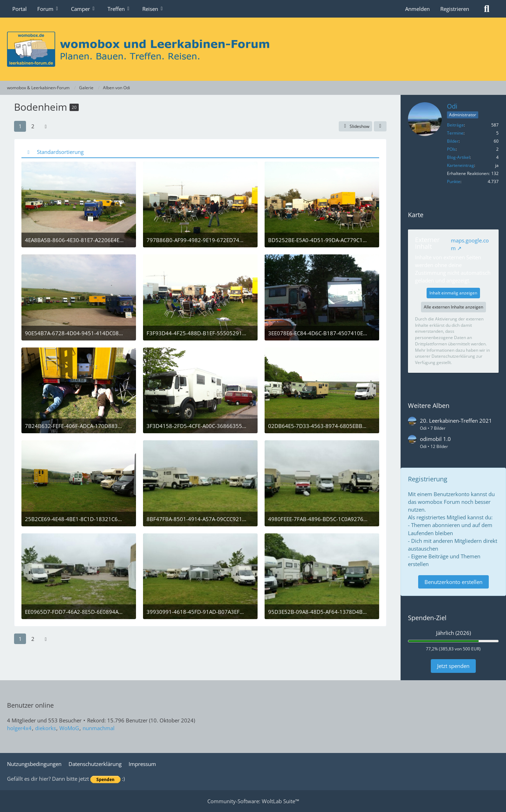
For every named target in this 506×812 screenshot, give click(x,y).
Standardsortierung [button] (60, 152)
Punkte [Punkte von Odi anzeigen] (454, 181)
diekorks (46, 728)
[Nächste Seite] (46, 126)
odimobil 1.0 (435, 439)
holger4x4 (19, 728)
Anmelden (417, 9)
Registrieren (455, 9)
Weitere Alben (429, 405)
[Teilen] (380, 126)
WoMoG (69, 728)
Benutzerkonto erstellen (453, 582)
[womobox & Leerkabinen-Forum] (253, 49)
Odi (452, 106)
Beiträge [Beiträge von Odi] (455, 125)
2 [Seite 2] (33, 126)
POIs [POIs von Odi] (451, 149)
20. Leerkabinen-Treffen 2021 (456, 421)
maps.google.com (470, 244)
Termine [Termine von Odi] (455, 133)
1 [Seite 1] (20, 126)
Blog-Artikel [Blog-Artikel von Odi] (458, 157)
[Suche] (487, 9)
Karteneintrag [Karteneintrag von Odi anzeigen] (460, 165)
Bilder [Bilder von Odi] (453, 141)
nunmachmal (99, 728)
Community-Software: (253, 801)
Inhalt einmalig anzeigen (453, 293)
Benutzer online (30, 705)
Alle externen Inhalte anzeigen (453, 307)
